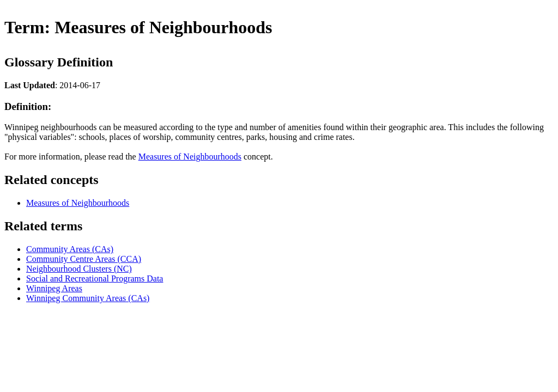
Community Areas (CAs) (70, 249)
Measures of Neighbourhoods (190, 157)
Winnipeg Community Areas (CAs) (88, 298)
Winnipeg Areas (54, 288)
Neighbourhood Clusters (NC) (79, 269)
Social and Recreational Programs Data (95, 278)
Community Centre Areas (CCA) (84, 259)
